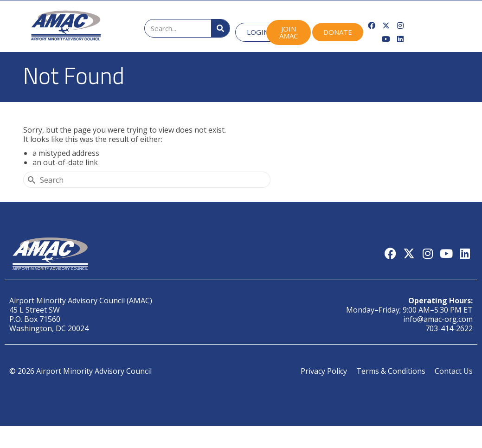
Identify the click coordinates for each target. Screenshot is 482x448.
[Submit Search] (30, 180)
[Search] (220, 28)
